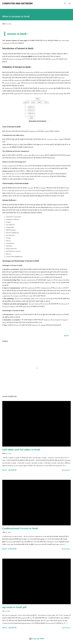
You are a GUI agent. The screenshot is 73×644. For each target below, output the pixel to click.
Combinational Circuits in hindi (20, 528)
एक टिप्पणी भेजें (12, 470)
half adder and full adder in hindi (21, 450)
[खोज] (65, 3)
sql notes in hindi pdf (14, 607)
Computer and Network (17, 3)
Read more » (66, 470)
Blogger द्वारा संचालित (37, 639)
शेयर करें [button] (66, 336)
